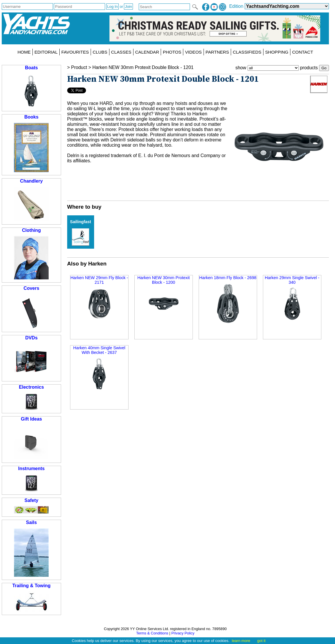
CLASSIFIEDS (247, 52)
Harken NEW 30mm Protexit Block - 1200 (163, 298)
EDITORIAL (46, 52)
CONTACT (303, 52)
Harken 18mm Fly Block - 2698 (228, 300)
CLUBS (100, 52)
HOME (24, 52)
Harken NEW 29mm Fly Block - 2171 (99, 298)
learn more (241, 641)
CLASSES (121, 52)
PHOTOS (172, 52)
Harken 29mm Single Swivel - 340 (292, 298)
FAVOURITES (75, 52)
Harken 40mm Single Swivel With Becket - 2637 (99, 368)
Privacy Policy (183, 633)
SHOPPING (277, 52)
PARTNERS (217, 52)
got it (261, 641)
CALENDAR (147, 52)
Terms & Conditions (152, 633)
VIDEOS (193, 52)
